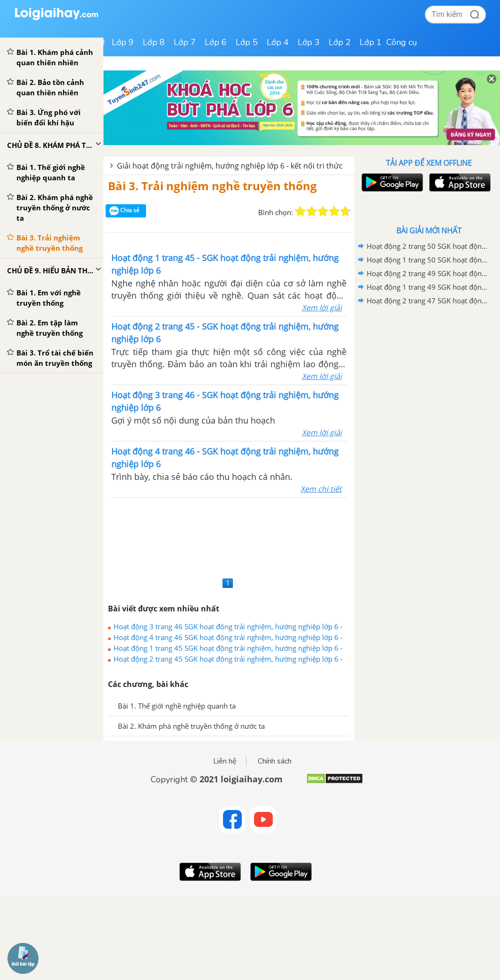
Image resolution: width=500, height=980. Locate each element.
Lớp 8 (154, 42)
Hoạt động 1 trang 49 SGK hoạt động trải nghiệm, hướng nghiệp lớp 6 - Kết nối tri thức (427, 287)
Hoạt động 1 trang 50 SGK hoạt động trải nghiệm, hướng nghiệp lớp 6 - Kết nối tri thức (427, 260)
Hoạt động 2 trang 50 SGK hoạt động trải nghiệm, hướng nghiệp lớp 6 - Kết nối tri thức (427, 246)
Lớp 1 (371, 42)
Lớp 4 (278, 42)
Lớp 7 (185, 42)
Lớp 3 (309, 42)
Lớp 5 (247, 42)
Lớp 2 (340, 42)
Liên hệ (225, 761)
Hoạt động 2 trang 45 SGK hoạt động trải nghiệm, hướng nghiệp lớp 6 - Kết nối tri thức (228, 659)
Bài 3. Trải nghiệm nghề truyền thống (212, 186)
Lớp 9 (123, 42)
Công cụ (402, 42)
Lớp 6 (216, 42)
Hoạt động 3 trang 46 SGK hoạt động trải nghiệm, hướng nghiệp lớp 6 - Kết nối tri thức (228, 626)
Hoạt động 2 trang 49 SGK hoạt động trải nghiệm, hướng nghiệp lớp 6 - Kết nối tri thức (427, 273)
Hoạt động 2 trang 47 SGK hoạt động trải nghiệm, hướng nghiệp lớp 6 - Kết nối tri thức (427, 301)
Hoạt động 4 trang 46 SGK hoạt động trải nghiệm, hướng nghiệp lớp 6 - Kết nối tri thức (228, 637)
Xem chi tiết (321, 489)
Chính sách (275, 761)
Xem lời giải (322, 308)
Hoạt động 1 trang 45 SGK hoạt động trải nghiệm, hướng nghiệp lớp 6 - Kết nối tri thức (228, 648)
